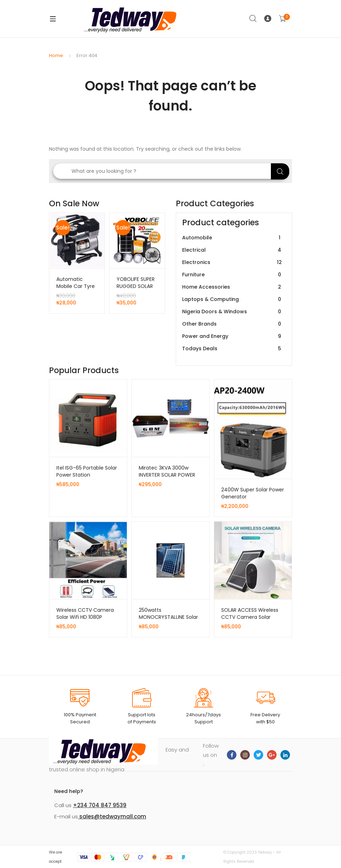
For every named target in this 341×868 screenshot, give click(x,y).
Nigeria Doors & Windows (232, 312)
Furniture (232, 275)
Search (253, 19)
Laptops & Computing (232, 299)
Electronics (232, 262)
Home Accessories (232, 287)
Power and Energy (232, 336)
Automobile (232, 238)
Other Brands (232, 324)
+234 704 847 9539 (100, 805)
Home (56, 55)
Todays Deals (232, 349)
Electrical (232, 250)
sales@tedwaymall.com (112, 816)
